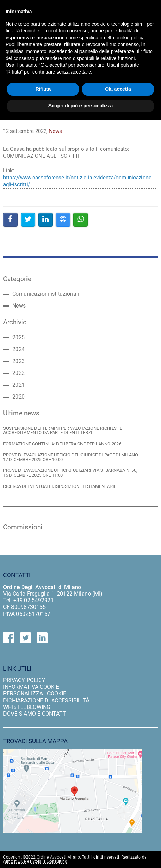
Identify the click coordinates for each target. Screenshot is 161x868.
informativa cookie (31, 687)
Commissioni (23, 527)
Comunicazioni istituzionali (46, 294)
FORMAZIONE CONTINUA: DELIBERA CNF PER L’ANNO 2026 (62, 444)
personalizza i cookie (35, 693)
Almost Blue (14, 862)
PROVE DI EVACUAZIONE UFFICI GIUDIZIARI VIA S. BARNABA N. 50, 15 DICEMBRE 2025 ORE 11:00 (70, 473)
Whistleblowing (27, 707)
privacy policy (24, 680)
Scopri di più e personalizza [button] (80, 106)
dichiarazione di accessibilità (46, 700)
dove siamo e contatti (35, 714)
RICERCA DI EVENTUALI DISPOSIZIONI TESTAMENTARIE (60, 486)
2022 (18, 373)
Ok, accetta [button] (118, 89)
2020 (18, 397)
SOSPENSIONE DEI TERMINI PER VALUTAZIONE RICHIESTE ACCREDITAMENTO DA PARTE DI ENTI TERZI (63, 431)
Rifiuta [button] (43, 89)
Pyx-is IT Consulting (49, 862)
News (19, 306)
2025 (18, 338)
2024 (18, 349)
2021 (18, 385)
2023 (18, 361)
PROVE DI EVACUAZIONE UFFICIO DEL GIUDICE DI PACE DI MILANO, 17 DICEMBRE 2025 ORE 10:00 (71, 457)
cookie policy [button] (129, 38)
